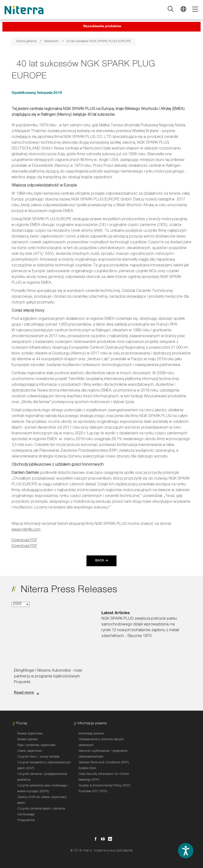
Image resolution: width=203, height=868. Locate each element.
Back (100, 561)
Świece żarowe (27, 740)
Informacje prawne (91, 734)
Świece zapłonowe (30, 734)
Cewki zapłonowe (30, 751)
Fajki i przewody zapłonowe (36, 746)
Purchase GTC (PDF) (93, 792)
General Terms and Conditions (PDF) (104, 763)
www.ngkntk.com (26, 530)
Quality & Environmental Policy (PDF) (105, 786)
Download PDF (24, 541)
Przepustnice (26, 821)
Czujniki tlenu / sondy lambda (38, 757)
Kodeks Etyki (87, 769)
